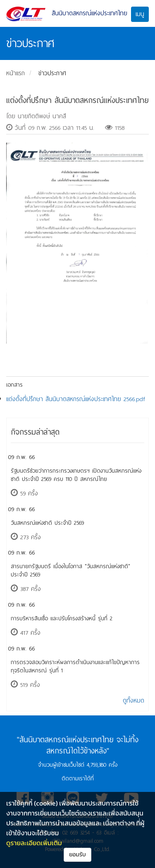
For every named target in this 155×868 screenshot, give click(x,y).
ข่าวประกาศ (52, 73)
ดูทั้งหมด (134, 701)
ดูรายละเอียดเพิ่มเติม (34, 843)
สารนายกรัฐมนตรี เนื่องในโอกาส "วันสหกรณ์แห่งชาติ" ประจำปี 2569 (70, 570)
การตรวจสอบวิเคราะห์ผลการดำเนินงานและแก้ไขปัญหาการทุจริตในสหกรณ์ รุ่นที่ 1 (75, 666)
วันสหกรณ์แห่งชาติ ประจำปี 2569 (47, 523)
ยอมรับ (77, 855)
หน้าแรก (15, 73)
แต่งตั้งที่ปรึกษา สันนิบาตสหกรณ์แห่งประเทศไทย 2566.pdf (76, 399)
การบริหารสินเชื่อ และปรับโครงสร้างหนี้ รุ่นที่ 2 (62, 618)
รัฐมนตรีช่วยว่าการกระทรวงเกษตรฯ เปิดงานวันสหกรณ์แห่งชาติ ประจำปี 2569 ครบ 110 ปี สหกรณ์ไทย (76, 475)
